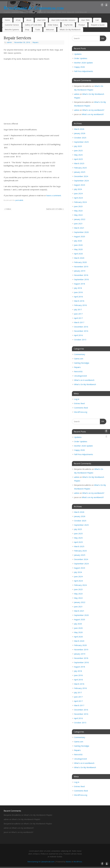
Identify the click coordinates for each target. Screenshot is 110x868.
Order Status (53, 25)
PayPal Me (68, 25)
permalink (19, 200)
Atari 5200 (41, 20)
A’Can (18, 20)
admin (9, 42)
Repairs (36, 42)
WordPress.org (81, 412)
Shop (27, 30)
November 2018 (81, 275)
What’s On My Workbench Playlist (38, 815)
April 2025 (78, 159)
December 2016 (81, 327)
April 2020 (78, 254)
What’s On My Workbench (70, 30)
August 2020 (80, 236)
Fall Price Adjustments (84, 71)
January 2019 (80, 271)
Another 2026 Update (83, 63)
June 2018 (78, 292)
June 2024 (78, 193)
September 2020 (81, 232)
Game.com (79, 359)
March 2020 (79, 258)
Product (82, 25)
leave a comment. (54, 195)
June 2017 (78, 314)
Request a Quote (98, 25)
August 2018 (80, 284)
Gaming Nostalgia (82, 363)
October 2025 (80, 138)
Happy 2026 (79, 67)
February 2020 (80, 262)
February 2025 (80, 168)
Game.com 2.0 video (55, 209)
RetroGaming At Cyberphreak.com (34, 8)
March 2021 (79, 228)
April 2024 (78, 198)
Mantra (69, 862)
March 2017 (79, 322)
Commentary (80, 354)
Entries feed (79, 403)
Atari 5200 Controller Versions (63, 20)
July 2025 (78, 146)
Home (7, 20)
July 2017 (78, 309)
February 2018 (80, 305)
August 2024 (80, 185)
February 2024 (80, 202)
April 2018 (78, 297)
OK (102, 38)
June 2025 (78, 150)
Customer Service (12, 25)
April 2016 (78, 335)
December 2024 (81, 176)
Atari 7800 (85, 20)
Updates (78, 54)
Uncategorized (80, 376)
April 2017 (78, 318)
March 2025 (79, 163)
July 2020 (78, 241)
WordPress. (78, 862)
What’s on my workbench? (93, 110)
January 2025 (80, 172)
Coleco (8, 209)
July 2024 (78, 189)
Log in (77, 399)
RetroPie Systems (12, 30)
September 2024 (81, 181)
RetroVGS (78, 371)
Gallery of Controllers (33, 25)
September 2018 (81, 279)
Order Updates (81, 58)
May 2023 (78, 211)
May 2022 (78, 215)
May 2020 (78, 249)
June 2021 (78, 224)
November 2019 (81, 267)
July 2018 (78, 288)
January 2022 (80, 219)
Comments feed (81, 408)
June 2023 (78, 206)
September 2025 (81, 142)
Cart (97, 20)
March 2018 (79, 301)
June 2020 (78, 245)
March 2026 (79, 129)
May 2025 (78, 155)
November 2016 (81, 331)
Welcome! (50, 30)
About (29, 20)
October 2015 (80, 340)
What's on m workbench (84, 380)
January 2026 (80, 133)
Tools (38, 30)
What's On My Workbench (85, 384)
